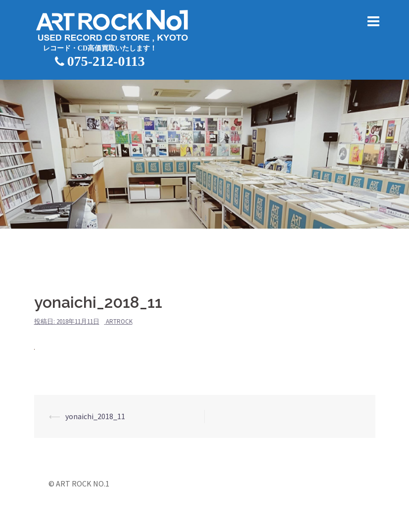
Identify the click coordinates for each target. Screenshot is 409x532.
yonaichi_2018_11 (95, 416)
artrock (119, 321)
